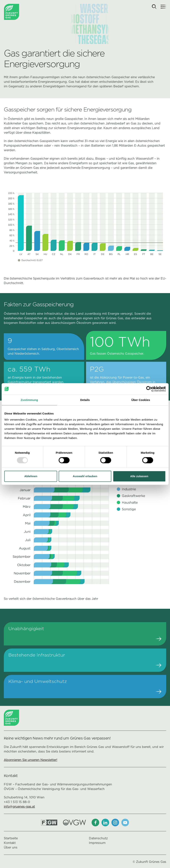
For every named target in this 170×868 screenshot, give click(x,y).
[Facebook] (95, 822)
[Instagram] (115, 822)
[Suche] (154, 7)
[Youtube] (125, 822)
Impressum (97, 843)
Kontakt (10, 843)
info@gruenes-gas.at (19, 807)
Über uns (11, 847)
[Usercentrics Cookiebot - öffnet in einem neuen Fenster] (149, 389)
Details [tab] (85, 400)
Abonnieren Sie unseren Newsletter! (31, 760)
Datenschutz (98, 838)
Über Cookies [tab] (141, 400)
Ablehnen (31, 476)
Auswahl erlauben (85, 476)
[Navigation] (163, 7)
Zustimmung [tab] (29, 400)
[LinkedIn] (105, 822)
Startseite (11, 838)
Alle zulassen (139, 476)
